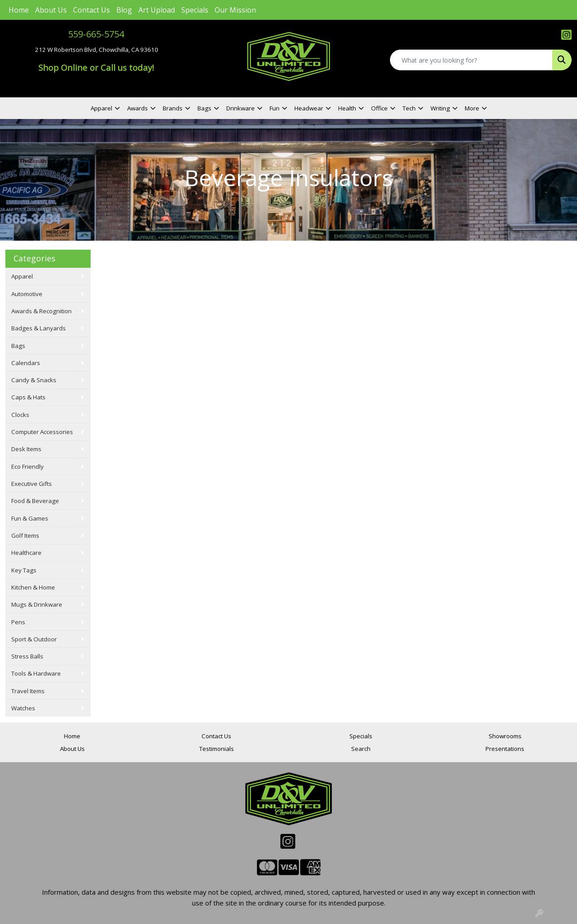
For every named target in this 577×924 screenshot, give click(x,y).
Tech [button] (409, 108)
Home (19, 10)
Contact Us (92, 10)
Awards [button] (137, 108)
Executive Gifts (32, 484)
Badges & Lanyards (39, 328)
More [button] (472, 108)
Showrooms (505, 736)
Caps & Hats (28, 397)
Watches (23, 708)
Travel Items (28, 691)
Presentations (505, 749)
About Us (51, 10)
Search (361, 749)
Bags (18, 346)
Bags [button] (204, 108)
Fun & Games (30, 518)
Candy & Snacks (34, 380)
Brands (173, 108)
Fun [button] (275, 108)
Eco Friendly (27, 467)
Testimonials (217, 749)
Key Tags (24, 570)
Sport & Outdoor (34, 639)
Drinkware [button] (240, 108)
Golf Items (25, 535)
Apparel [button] (101, 108)
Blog (124, 10)
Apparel (22, 276)
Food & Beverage (35, 501)
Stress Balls (27, 656)
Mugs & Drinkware (37, 604)
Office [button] (379, 108)
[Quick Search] (471, 60)
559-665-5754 (96, 34)
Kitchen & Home (33, 587)
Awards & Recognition (41, 311)
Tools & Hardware (36, 673)
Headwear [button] (309, 108)
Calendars (26, 363)
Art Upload (157, 10)
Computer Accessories (42, 432)
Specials (195, 10)
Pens (18, 622)
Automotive (27, 294)
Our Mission (235, 10)
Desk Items (26, 449)
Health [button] (347, 108)
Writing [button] (440, 108)
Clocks (20, 415)
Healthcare (26, 553)
